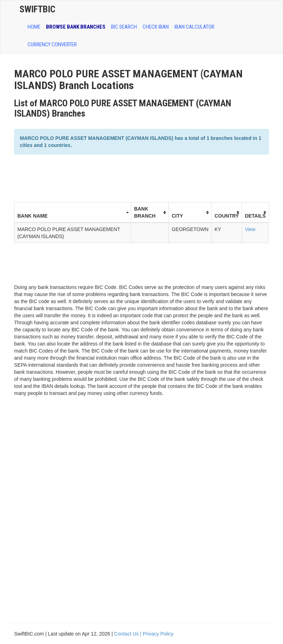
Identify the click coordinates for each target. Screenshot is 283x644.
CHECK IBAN (156, 27)
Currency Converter (52, 45)
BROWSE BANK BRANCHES (76, 27)
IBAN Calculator (194, 27)
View (250, 229)
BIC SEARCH (124, 27)
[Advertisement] (143, 177)
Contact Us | (129, 634)
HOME (34, 27)
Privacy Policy (158, 634)
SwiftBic (37, 9)
